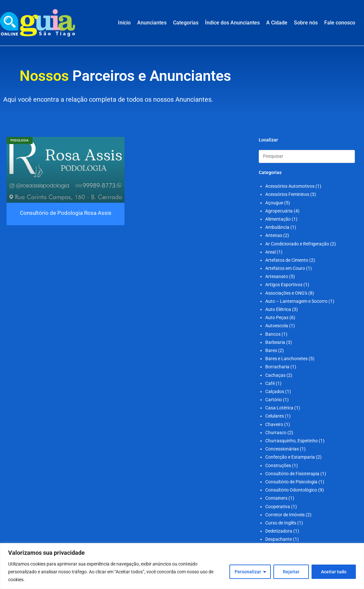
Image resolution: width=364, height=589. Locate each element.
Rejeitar (291, 572)
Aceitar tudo (334, 572)
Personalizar (248, 572)
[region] (182, 566)
